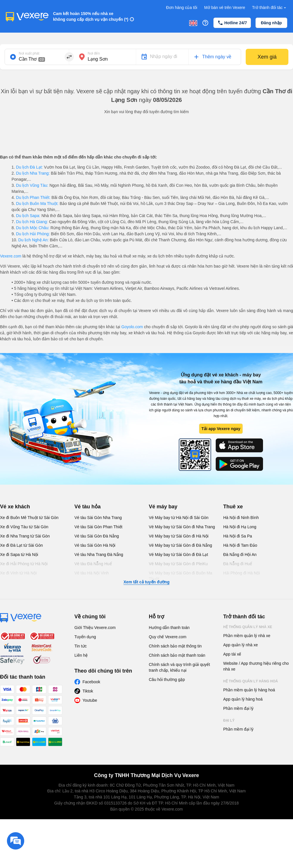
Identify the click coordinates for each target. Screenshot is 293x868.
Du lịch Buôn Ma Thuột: (37, 204)
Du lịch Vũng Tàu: (32, 185)
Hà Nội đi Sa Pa (238, 536)
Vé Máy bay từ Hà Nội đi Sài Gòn (179, 518)
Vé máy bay (163, 507)
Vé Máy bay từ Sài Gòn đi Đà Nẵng (180, 545)
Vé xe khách (15, 507)
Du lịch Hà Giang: (32, 222)
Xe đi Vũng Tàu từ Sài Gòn (24, 527)
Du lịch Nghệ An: (33, 240)
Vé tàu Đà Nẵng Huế (93, 564)
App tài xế (232, 654)
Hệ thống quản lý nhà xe (248, 627)
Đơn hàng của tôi (182, 8)
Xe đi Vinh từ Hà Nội (18, 573)
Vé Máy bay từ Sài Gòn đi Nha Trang (182, 527)
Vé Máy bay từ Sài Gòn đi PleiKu (178, 564)
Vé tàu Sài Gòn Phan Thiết (98, 527)
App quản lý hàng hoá (243, 699)
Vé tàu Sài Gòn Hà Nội (95, 545)
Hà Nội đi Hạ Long (240, 527)
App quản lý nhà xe (241, 645)
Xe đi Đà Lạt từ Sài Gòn (21, 545)
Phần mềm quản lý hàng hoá (249, 690)
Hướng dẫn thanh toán (169, 628)
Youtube (90, 700)
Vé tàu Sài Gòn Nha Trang (98, 518)
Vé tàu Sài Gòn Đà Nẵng (97, 536)
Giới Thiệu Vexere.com (95, 628)
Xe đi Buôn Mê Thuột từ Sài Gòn (29, 518)
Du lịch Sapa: (28, 216)
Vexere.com (11, 256)
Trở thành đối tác (270, 8)
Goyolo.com (132, 327)
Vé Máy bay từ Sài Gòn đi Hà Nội (179, 536)
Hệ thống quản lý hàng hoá (251, 681)
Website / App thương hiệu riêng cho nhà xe (256, 666)
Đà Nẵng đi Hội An (240, 555)
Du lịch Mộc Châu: (33, 228)
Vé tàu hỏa (88, 507)
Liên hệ (81, 655)
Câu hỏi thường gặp (167, 680)
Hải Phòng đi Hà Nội (242, 573)
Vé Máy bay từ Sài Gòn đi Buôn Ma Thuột (181, 576)
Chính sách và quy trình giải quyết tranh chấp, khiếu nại (179, 667)
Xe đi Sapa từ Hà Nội (19, 555)
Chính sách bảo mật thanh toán (177, 655)
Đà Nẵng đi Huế (238, 564)
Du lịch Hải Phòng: (33, 234)
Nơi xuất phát (29, 53)
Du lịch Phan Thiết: (33, 197)
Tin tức (81, 646)
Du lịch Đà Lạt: (30, 167)
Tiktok (88, 691)
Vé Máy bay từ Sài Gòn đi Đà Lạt (178, 555)
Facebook (91, 682)
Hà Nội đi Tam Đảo (240, 545)
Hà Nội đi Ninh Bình (241, 518)
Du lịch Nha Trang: (33, 173)
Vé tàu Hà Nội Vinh (92, 573)
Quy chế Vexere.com (168, 637)
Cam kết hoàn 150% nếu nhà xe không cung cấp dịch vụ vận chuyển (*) (91, 16)
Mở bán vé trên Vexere (225, 8)
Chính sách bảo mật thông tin (175, 646)
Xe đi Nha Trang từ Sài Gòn (25, 536)
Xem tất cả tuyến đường (146, 582)
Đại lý (229, 720)
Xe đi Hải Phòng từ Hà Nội (24, 564)
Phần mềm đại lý (238, 708)
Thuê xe (233, 507)
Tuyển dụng (85, 637)
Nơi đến (94, 53)
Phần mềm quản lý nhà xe (247, 636)
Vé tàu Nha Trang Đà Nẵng (99, 555)
